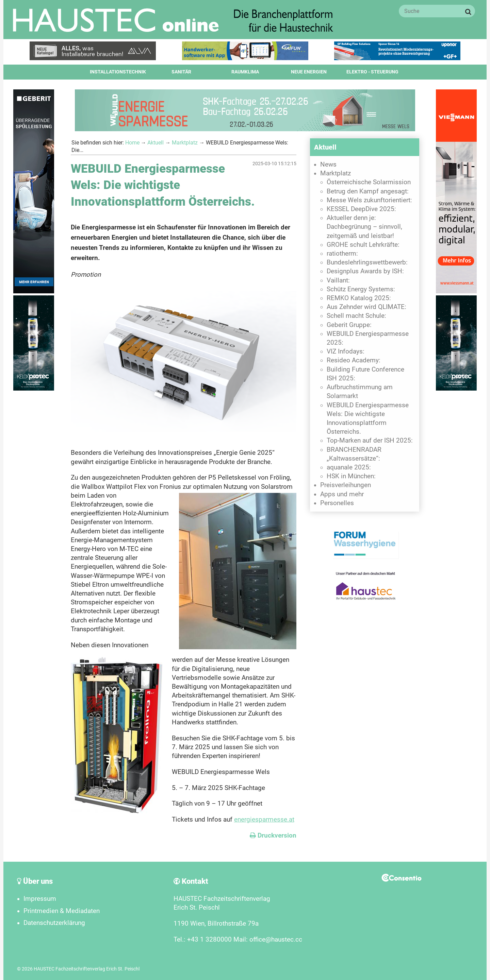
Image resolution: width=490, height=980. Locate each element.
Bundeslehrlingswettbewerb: (367, 262)
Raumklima (245, 72)
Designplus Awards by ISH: (365, 271)
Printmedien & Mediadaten (62, 911)
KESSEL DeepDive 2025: (361, 209)
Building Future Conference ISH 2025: (365, 374)
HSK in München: (351, 476)
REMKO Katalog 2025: (359, 298)
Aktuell (156, 143)
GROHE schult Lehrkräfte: (363, 245)
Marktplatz (185, 143)
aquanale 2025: (349, 467)
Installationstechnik (118, 72)
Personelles (337, 503)
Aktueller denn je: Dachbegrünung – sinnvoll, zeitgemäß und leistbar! (364, 227)
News (328, 165)
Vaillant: (338, 280)
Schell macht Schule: (356, 316)
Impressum (40, 899)
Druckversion (273, 836)
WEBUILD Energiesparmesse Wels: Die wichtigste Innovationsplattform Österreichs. (368, 419)
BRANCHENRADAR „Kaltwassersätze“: (354, 454)
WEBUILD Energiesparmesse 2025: (368, 338)
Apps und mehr (342, 494)
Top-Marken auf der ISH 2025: (370, 441)
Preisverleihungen (346, 485)
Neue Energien (309, 72)
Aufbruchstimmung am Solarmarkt (360, 392)
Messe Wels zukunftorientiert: (369, 200)
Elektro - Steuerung (372, 72)
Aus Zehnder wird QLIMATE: (366, 307)
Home (132, 143)
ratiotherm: (342, 254)
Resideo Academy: (354, 360)
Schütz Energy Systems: (361, 289)
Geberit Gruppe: (349, 325)
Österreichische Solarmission (369, 182)
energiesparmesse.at (264, 820)
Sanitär (181, 72)
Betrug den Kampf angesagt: (368, 191)
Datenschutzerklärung (54, 923)
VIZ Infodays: (346, 351)
